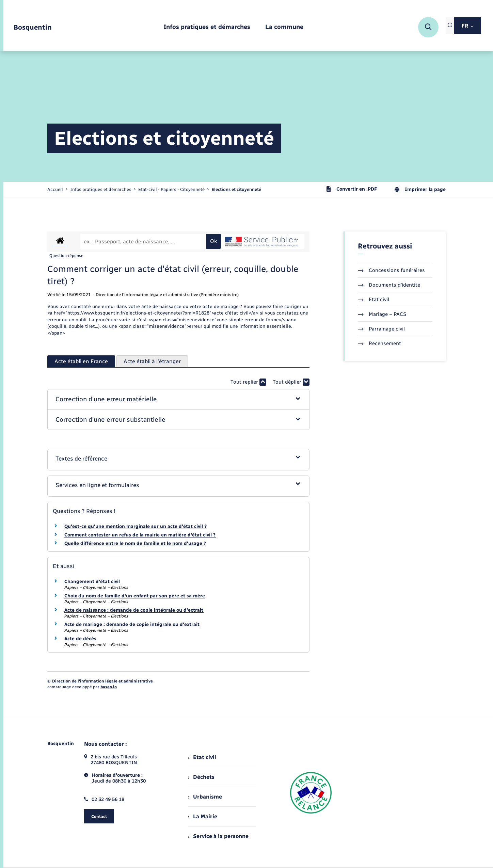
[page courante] (236, 189)
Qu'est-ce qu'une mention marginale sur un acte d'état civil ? (136, 526)
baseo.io (109, 687)
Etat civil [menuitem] (202, 757)
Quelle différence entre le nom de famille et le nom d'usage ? (135, 543)
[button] (179, 399)
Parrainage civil (381, 329)
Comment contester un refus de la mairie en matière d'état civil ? (140, 535)
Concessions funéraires (391, 270)
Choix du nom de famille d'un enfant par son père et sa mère (135, 596)
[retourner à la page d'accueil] (33, 27)
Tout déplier (291, 382)
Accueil (55, 189)
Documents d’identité (389, 285)
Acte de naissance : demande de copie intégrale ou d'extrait (134, 610)
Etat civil (373, 300)
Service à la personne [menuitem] (218, 836)
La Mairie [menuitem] (203, 816)
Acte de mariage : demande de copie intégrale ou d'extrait (132, 624)
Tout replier (248, 382)
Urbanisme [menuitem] (205, 797)
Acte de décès (80, 639)
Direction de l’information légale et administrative (102, 681)
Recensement (379, 343)
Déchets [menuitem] (201, 777)
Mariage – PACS (382, 314)
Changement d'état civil (92, 582)
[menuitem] (207, 27)
